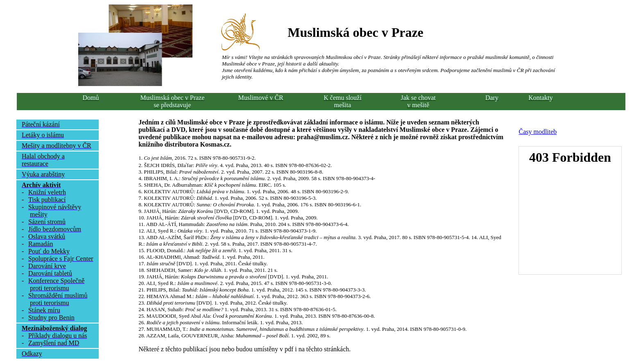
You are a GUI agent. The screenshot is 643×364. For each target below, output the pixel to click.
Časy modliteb (538, 132)
